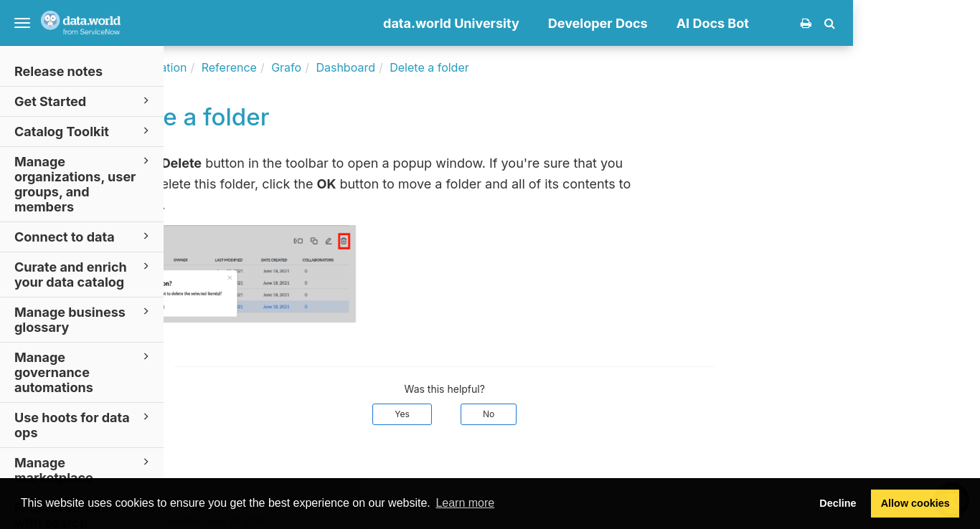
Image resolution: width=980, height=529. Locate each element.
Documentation (273, 67)
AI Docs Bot (840, 23)
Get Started (84, 101)
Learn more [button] (465, 503)
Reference (356, 67)
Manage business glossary (84, 319)
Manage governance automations (84, 372)
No (616, 414)
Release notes (58, 71)
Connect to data (84, 236)
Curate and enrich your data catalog (84, 274)
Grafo (413, 67)
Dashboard (473, 67)
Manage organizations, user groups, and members (84, 184)
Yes (529, 414)
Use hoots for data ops (84, 424)
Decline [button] (838, 503)
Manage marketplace (84, 470)
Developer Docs (725, 23)
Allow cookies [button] (915, 503)
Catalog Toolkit (84, 131)
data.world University (578, 23)
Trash (272, 205)
